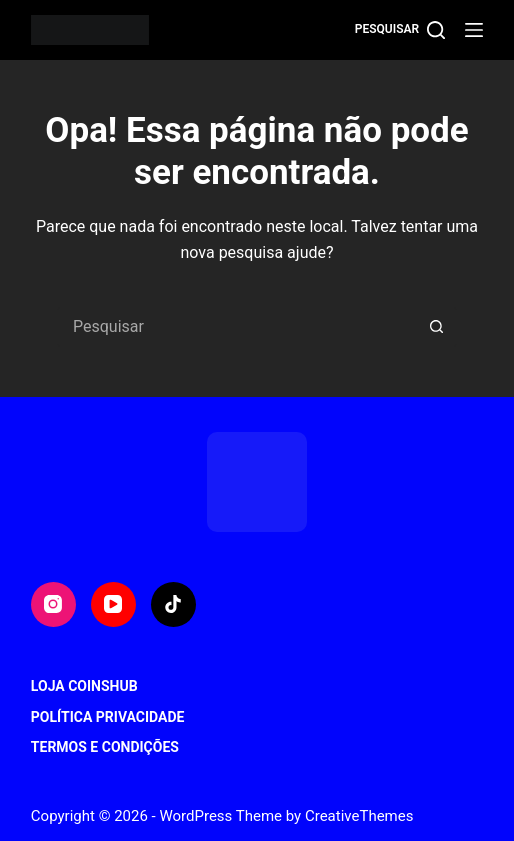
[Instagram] (53, 604)
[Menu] (474, 30)
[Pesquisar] (400, 30)
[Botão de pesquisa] (437, 327)
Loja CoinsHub (84, 686)
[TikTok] (173, 604)
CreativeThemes (359, 816)
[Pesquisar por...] (237, 327)
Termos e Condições (105, 747)
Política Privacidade (108, 717)
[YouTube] (113, 604)
